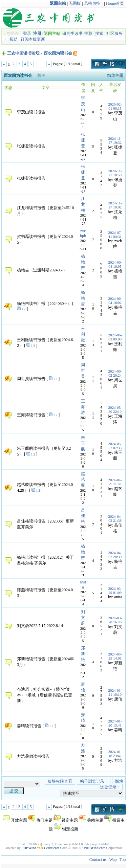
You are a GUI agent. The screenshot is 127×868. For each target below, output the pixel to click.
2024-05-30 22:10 (115, 409)
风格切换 (94, 3)
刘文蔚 (83, 618)
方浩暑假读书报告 (33, 756)
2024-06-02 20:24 (115, 373)
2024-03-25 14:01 (115, 656)
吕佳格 (83, 516)
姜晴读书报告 (29, 726)
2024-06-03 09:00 (115, 337)
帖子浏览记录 (94, 781)
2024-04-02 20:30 (115, 555)
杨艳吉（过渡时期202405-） (42, 270)
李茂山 (83, 104)
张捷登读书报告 (31, 146)
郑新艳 (83, 654)
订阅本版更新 (33, 39)
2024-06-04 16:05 (115, 264)
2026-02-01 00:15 (115, 106)
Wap (113, 860)
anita (83, 585)
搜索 (99, 34)
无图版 (75, 3)
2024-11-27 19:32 (115, 140)
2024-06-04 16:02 (115, 301)
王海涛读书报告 (31, 415)
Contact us (98, 860)
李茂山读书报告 (31, 112)
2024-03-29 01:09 (115, 591)
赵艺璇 (83, 480)
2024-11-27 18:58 (115, 173)
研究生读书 (72, 34)
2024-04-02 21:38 (115, 518)
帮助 (14, 39)
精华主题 (115, 75)
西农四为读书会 (58, 53)
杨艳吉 (83, 262)
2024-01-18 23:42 (115, 754)
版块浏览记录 (112, 784)
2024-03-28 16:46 (115, 620)
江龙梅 (83, 204)
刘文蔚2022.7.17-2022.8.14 (40, 626)
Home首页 (115, 3)
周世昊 (83, 371)
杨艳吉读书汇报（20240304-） (44, 304)
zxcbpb (83, 233)
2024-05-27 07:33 (115, 446)
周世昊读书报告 (31, 379)
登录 (27, 34)
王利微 (83, 334)
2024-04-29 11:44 (115, 482)
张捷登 (83, 140)
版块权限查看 (60, 781)
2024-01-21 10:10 (115, 692)
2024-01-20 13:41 (115, 723)
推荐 (88, 34)
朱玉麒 (83, 443)
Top (123, 860)
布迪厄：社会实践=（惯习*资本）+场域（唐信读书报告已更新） (45, 695)
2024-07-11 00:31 (115, 235)
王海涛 (83, 407)
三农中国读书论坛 (23, 53)
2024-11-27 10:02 (115, 205)
